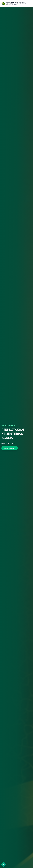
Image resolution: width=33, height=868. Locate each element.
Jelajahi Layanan (10, 448)
